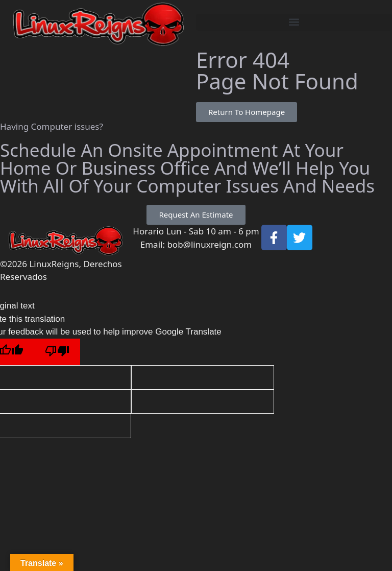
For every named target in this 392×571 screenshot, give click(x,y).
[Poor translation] (57, 352)
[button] (294, 22)
